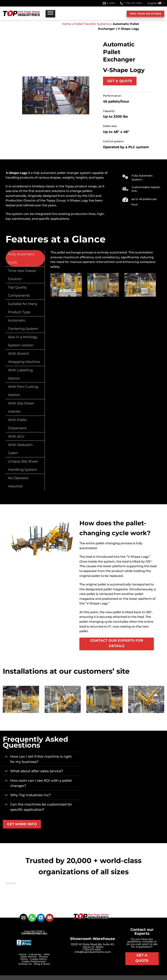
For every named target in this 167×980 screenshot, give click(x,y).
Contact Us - (26, 964)
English (156, 3)
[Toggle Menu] (50, 14)
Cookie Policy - (39, 959)
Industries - (36, 954)
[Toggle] (6, 757)
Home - (24, 954)
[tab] (25, 258)
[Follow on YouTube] (50, 918)
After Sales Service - (35, 956)
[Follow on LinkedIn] (41, 918)
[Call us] (32, 918)
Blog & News (42, 964)
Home (67, 24)
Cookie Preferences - (34, 961)
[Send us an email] (24, 918)
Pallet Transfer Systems (92, 24)
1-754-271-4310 (92, 949)
